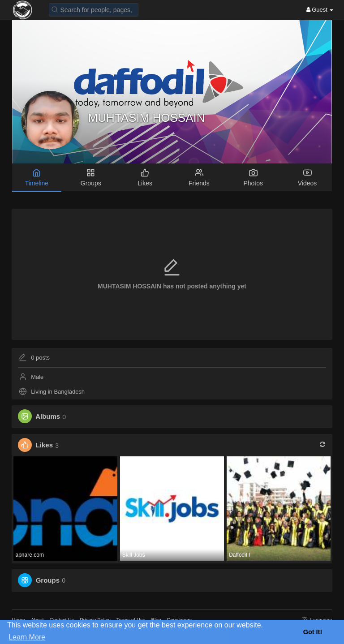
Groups (48, 580)
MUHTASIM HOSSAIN (147, 118)
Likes (44, 445)
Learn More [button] (27, 637)
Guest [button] (320, 10)
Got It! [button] (313, 632)
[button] (94, 9)
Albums (48, 417)
